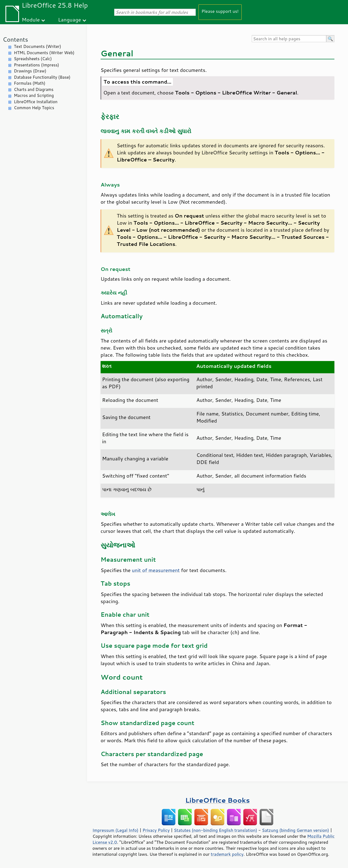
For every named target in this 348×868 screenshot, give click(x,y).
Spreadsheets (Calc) (33, 59)
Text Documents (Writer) (38, 46)
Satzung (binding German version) (296, 830)
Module (31, 19)
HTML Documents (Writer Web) (44, 53)
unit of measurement (156, 570)
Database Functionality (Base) (42, 77)
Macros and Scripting (34, 95)
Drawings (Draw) (30, 71)
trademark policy (227, 854)
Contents (15, 39)
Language (70, 19)
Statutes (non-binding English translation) (215, 830)
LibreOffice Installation (36, 102)
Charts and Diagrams (34, 89)
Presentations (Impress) (36, 65)
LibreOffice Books (217, 800)
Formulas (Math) (30, 83)
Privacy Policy (156, 830)
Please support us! (220, 11)
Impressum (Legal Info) (115, 830)
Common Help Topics (34, 108)
